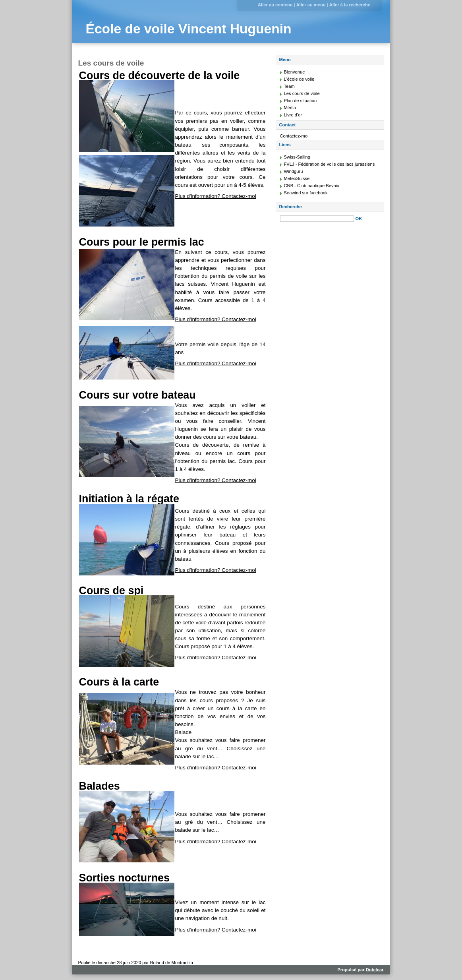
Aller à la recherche (350, 5)
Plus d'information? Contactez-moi (216, 196)
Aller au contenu (275, 5)
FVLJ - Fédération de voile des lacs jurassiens (330, 164)
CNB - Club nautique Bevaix (312, 186)
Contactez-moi (294, 136)
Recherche (291, 207)
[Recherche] (317, 219)
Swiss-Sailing (297, 157)
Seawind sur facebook (306, 193)
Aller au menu (311, 5)
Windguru (294, 171)
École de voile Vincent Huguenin (189, 29)
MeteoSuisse (297, 178)
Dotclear (375, 970)
